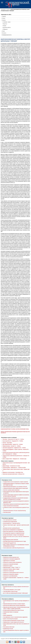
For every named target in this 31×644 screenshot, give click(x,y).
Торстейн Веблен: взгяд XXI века (10, 591)
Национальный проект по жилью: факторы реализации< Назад (15, 429)
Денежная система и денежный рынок (11, 528)
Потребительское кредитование (10, 522)
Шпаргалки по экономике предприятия (11, 559)
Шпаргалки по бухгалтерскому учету (11, 557)
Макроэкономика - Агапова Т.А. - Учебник (11, 446)
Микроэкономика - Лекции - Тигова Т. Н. (12, 567)
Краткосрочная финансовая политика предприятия (14, 605)
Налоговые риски (7, 512)
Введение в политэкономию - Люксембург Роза (13, 472)
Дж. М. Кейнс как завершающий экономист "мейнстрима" (15, 593)
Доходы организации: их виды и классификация (14, 535)
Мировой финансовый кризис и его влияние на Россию (15, 487)
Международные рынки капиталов (11, 540)
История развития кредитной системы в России (13, 610)
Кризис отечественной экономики (10, 619)
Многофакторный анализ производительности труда (15, 541)
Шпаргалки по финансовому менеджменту (12, 562)
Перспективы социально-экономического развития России (16, 504)
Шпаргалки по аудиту (8, 566)
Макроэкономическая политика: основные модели (14, 604)
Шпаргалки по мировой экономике (11, 564)
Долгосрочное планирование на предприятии (13, 530)
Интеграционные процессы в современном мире (14, 533)
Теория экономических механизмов (11, 506)
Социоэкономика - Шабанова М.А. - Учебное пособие (14, 468)
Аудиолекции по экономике (9, 561)
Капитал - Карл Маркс (7, 443)
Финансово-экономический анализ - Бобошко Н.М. (13, 474)
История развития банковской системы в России (14, 620)
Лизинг (5, 614)
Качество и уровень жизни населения (11, 490)
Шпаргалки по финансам (9, 571)
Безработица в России (8, 629)
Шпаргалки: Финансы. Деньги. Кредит (11, 569)
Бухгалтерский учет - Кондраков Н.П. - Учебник (13, 441)
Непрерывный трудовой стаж (9, 543)
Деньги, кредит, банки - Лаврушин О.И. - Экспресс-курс (14, 459)
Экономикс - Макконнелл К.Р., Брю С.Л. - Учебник (13, 439)
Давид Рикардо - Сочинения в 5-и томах (11, 466)
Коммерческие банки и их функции (11, 612)
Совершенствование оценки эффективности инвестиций (15, 488)
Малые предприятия (8, 615)
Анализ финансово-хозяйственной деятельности (14, 548)
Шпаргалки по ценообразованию (10, 576)
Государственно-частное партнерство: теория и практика (15, 482)
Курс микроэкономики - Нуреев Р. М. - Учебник (13, 444)
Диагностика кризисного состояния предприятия (14, 531)
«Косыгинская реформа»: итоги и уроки (12, 590)
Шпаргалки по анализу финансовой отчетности (13, 573)
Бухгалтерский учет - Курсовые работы (12, 523)
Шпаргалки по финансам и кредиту (11, 574)
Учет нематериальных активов (10, 520)
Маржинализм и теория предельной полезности (14, 622)
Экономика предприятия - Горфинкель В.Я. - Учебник (14, 448)
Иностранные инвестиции (9, 627)
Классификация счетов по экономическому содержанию (15, 617)
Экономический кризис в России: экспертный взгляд (14, 511)
